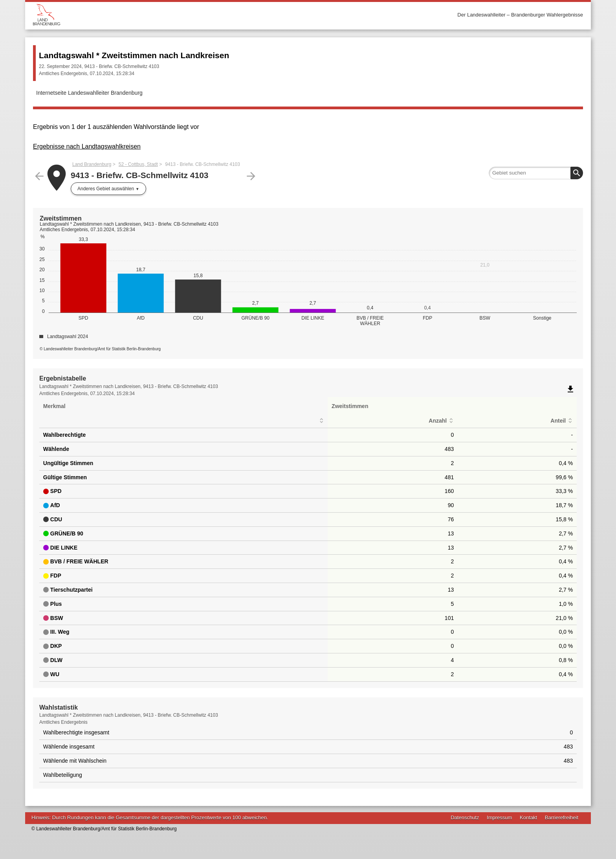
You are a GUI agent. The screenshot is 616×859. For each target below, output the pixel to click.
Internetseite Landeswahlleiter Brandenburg (89, 93)
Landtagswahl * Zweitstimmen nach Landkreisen (134, 55)
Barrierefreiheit (562, 818)
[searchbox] (536, 173)
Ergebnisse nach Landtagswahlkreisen (87, 146)
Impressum (499, 818)
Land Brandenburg (92, 164)
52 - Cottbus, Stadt (138, 164)
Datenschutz (465, 818)
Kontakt (528, 818)
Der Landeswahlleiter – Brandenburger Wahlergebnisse (520, 15)
